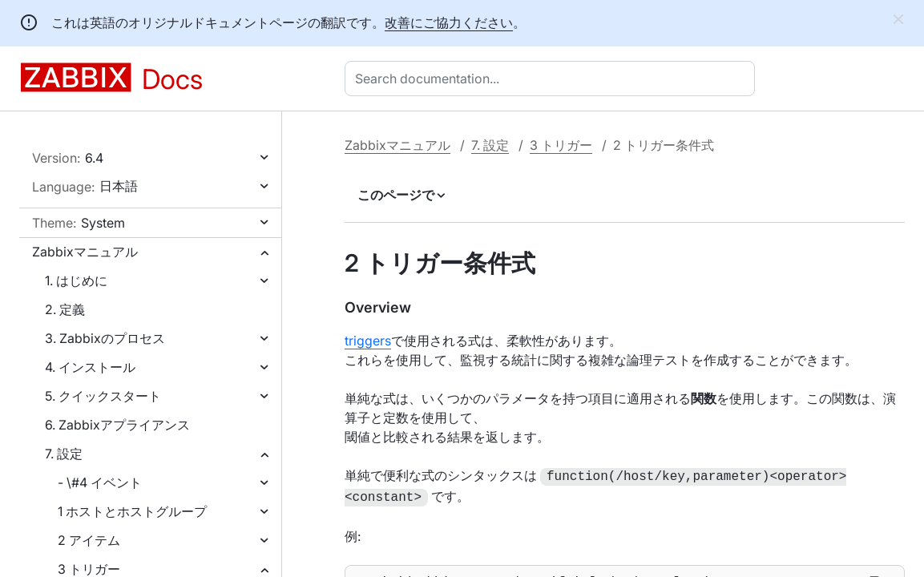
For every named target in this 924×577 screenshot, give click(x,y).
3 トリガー (561, 145)
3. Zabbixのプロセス (105, 338)
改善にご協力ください (449, 22)
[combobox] (553, 79)
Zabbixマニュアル (85, 252)
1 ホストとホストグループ (132, 511)
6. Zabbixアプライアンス (117, 425)
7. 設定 (64, 454)
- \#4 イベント (100, 482)
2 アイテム (89, 540)
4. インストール (90, 367)
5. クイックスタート (103, 396)
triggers (368, 341)
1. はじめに (76, 280)
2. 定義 (65, 309)
